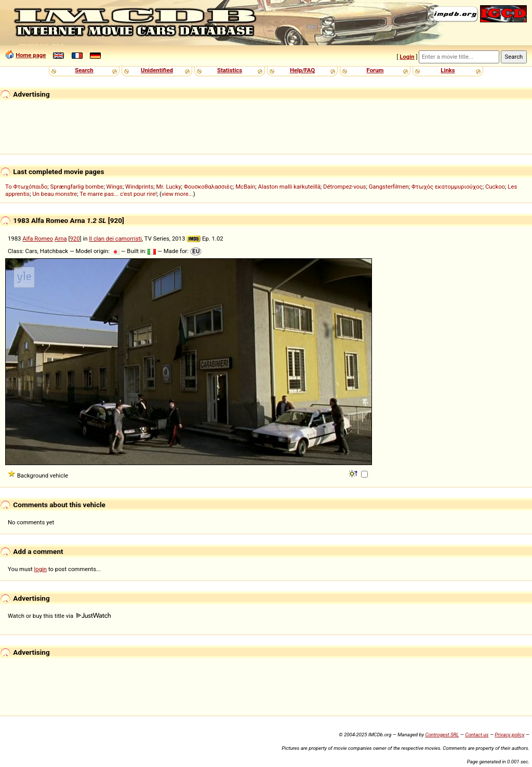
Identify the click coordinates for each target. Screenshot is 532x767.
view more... (177, 194)
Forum (375, 70)
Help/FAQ (302, 70)
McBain (245, 187)
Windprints (139, 187)
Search (84, 70)
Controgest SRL (442, 735)
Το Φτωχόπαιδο (26, 187)
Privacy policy (509, 735)
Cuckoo (495, 187)
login (41, 569)
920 (75, 239)
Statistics (230, 70)
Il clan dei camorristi (115, 239)
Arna (61, 239)
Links (448, 70)
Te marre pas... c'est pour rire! (118, 194)
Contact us (477, 735)
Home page (31, 55)
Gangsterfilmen (389, 187)
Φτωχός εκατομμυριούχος (447, 187)
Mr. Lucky (169, 187)
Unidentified (157, 70)
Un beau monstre (55, 194)
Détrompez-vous (344, 187)
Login (407, 57)
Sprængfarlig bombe (77, 187)
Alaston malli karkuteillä (289, 187)
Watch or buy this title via (59, 616)
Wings (115, 187)
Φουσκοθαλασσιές (208, 187)
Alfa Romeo (38, 239)
